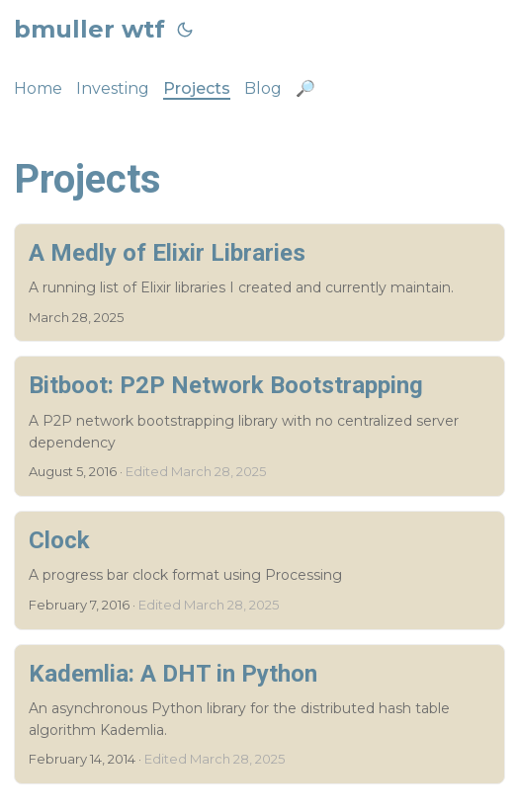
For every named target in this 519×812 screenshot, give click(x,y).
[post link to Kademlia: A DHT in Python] (259, 715)
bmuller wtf (89, 29)
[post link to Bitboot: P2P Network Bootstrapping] (259, 426)
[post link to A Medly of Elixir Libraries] (259, 283)
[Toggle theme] (185, 30)
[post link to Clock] (259, 570)
